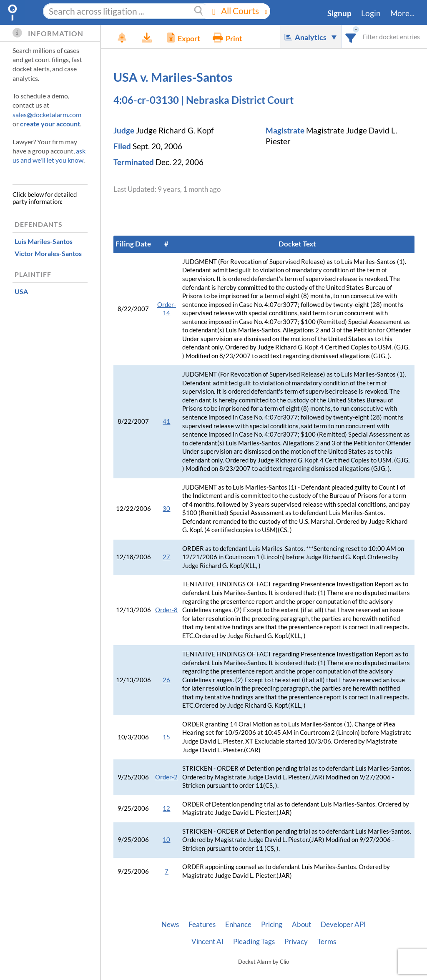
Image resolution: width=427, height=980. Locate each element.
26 (166, 680)
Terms (327, 942)
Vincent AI (207, 942)
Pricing (272, 925)
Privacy (296, 942)
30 (166, 509)
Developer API (343, 925)
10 (166, 840)
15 (166, 737)
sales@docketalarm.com (47, 114)
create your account (50, 124)
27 (166, 557)
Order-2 (166, 777)
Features (202, 925)
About (301, 925)
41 (166, 421)
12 (166, 808)
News (170, 925)
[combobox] (351, 36)
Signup (339, 13)
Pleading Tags (254, 942)
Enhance (238, 925)
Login (371, 13)
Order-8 (166, 610)
